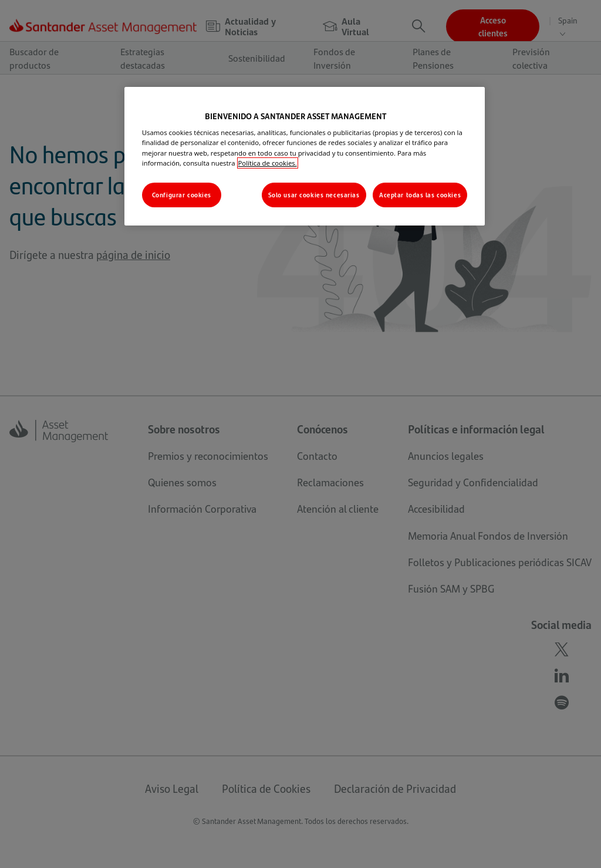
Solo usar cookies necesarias (314, 195)
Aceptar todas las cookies (420, 195)
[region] (305, 156)
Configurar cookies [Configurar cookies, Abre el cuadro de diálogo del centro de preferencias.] (182, 195)
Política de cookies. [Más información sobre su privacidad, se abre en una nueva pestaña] (268, 163)
